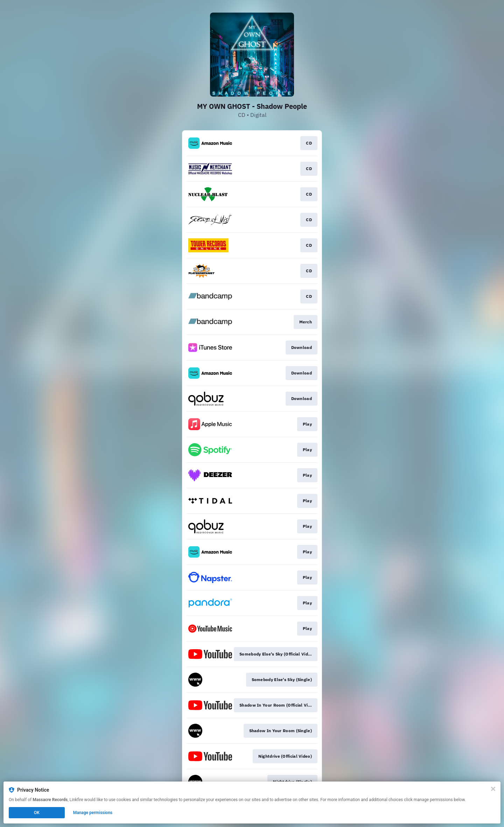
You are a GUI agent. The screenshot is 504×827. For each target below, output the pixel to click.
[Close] (493, 789)
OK (37, 813)
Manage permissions (93, 813)
